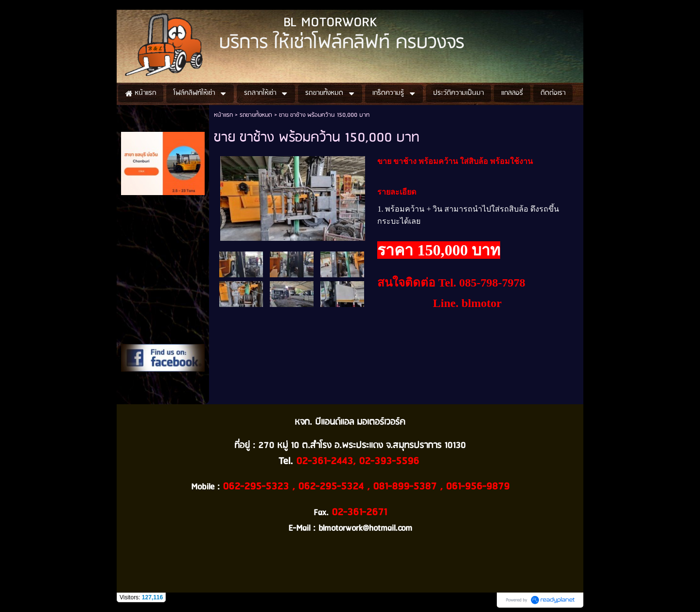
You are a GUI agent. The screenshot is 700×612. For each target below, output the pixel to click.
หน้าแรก (223, 115)
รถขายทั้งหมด (256, 115)
